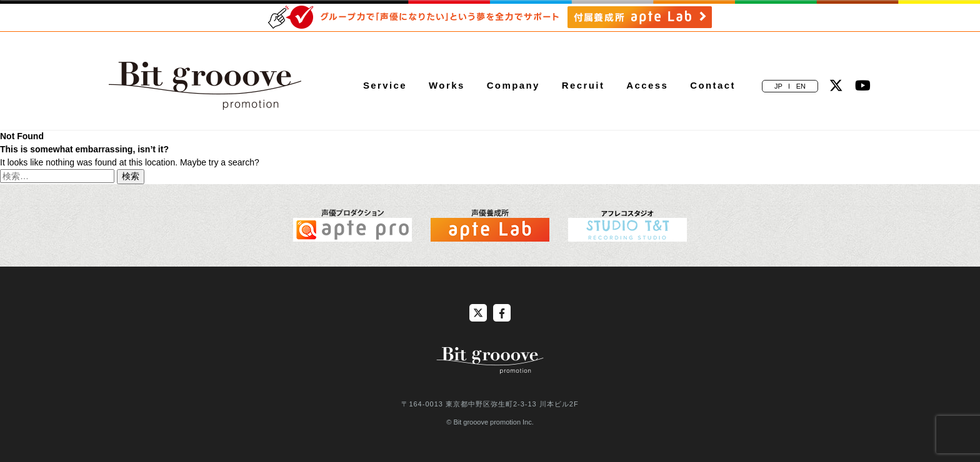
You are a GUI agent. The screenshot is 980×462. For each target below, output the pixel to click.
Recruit (583, 85)
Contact (713, 85)
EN (801, 86)
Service (385, 85)
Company (513, 85)
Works (447, 85)
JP (778, 86)
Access (647, 85)
